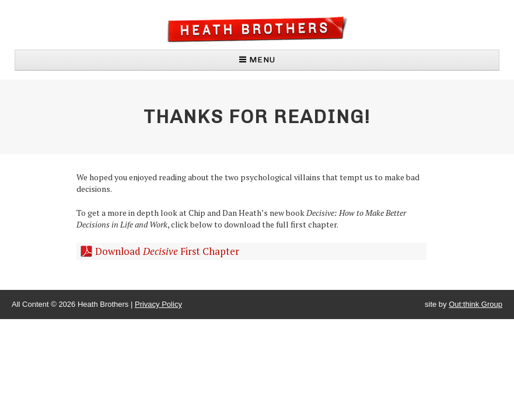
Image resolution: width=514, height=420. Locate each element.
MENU (257, 60)
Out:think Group (475, 304)
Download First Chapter (167, 251)
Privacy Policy (158, 304)
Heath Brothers (257, 29)
